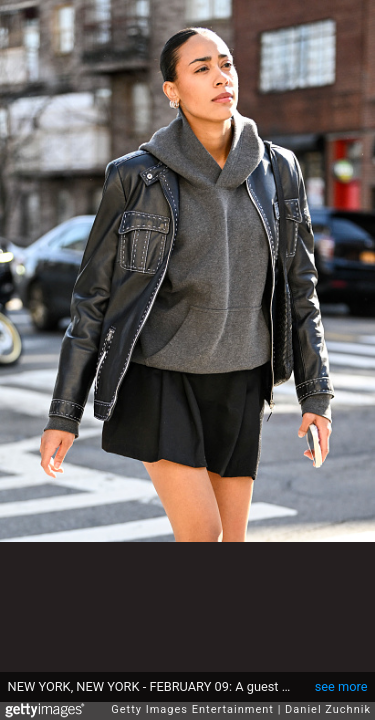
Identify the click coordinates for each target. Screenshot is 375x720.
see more (341, 686)
